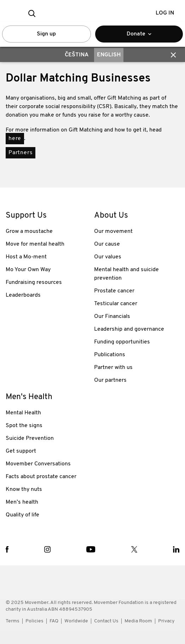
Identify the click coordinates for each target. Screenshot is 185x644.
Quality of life (22, 515)
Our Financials (112, 317)
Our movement (113, 231)
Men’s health (22, 502)
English (109, 55)
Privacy (166, 621)
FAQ (54, 621)
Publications (110, 355)
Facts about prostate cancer (41, 477)
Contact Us (106, 621)
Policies (34, 621)
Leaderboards (23, 295)
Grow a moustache (29, 231)
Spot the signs (24, 426)
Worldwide (76, 621)
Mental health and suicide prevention (126, 274)
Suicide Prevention (30, 438)
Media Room (138, 621)
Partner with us (113, 368)
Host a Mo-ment (26, 257)
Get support (21, 451)
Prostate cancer (114, 291)
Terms (13, 621)
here (15, 139)
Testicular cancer (116, 304)
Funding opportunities (122, 342)
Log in (165, 13)
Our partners (110, 380)
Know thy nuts (24, 489)
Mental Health (23, 413)
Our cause (107, 244)
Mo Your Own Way (28, 270)
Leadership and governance (129, 329)
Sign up (46, 34)
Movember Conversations (38, 464)
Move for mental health (35, 244)
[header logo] (92, 13)
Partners (21, 153)
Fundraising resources (34, 282)
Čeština (77, 55)
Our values (108, 257)
